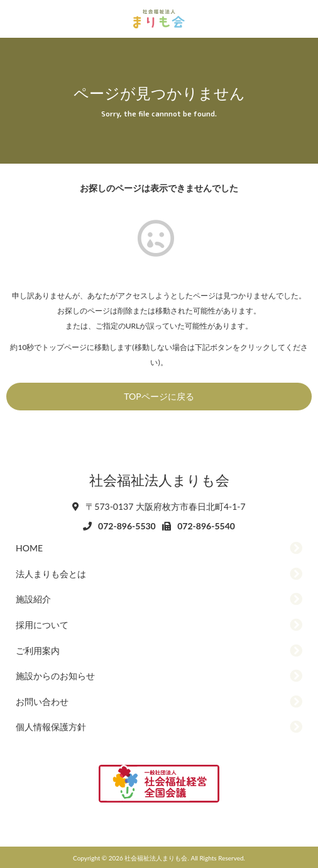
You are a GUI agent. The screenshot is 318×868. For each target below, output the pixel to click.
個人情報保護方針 (51, 727)
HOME (29, 548)
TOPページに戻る (159, 396)
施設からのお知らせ (55, 676)
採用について (42, 625)
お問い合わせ (42, 702)
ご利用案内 (38, 651)
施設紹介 (33, 599)
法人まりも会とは (51, 574)
